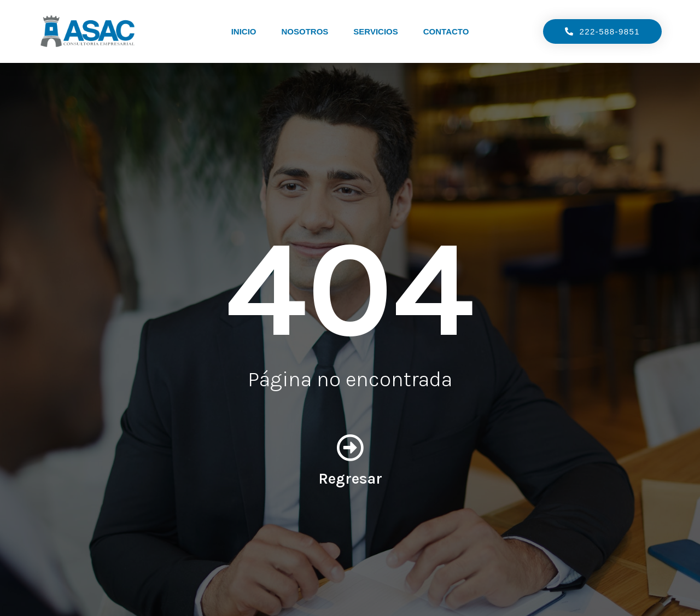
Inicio (244, 31)
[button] (600, 31)
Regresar (350, 478)
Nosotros (305, 31)
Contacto (446, 31)
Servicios (375, 31)
